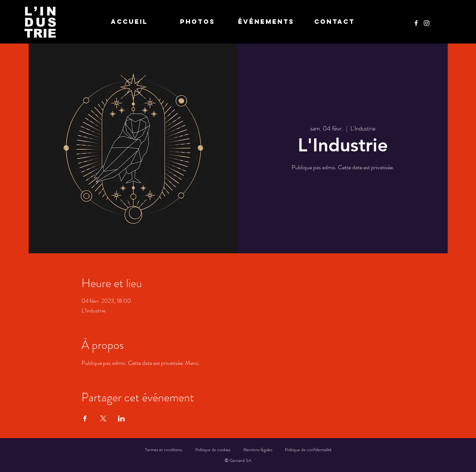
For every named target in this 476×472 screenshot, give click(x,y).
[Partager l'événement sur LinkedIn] (121, 418)
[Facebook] (416, 23)
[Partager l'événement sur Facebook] (85, 418)
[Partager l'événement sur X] (103, 418)
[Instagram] (427, 23)
